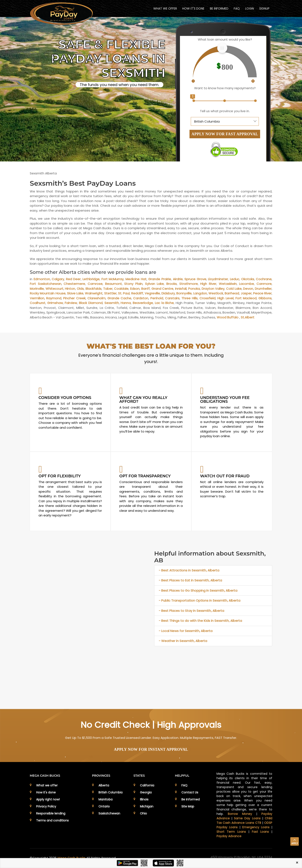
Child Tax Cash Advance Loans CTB (244, 821)
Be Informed (191, 799)
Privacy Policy (46, 806)
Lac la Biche (164, 303)
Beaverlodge (143, 303)
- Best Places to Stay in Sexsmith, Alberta (191, 611)
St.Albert (248, 317)
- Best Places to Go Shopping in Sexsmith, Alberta (198, 590)
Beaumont (113, 284)
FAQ (236, 8)
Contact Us (190, 792)
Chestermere (74, 284)
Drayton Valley (213, 289)
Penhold (157, 298)
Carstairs (172, 298)
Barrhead (232, 293)
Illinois (144, 799)
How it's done (46, 792)
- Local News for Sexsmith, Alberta (186, 631)
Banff (145, 289)
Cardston (141, 298)
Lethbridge (91, 279)
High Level (225, 298)
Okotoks (248, 279)
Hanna (126, 303)
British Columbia (110, 792)
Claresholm (96, 298)
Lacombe (246, 284)
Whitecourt (54, 289)
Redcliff (137, 293)
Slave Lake (75, 293)
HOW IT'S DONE (193, 8)
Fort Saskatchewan (46, 284)
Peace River (262, 293)
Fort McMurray (113, 279)
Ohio (143, 813)
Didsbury (168, 293)
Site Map (188, 806)
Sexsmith (112, 303)
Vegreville (152, 293)
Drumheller (263, 289)
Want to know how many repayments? (225, 88)
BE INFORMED (219, 8)
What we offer (47, 785)
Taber (108, 289)
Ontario (104, 806)
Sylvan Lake (155, 284)
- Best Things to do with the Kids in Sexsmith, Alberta (200, 621)
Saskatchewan (109, 813)
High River (208, 284)
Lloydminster (218, 279)
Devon (248, 289)
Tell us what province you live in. (225, 111)
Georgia (146, 792)
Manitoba (105, 799)
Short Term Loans (231, 832)
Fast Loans (260, 832)
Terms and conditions (52, 820)
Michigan (147, 806)
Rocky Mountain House (48, 293)
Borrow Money (240, 814)
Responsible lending (51, 813)
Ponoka (194, 289)
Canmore (264, 284)
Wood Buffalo (228, 317)
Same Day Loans (247, 818)
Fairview (71, 303)
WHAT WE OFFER (165, 8)
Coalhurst (38, 303)
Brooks (172, 284)
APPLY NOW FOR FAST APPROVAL (225, 134)
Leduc (235, 279)
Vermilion (37, 298)
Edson (135, 289)
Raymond (54, 298)
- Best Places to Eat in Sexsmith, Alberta (190, 580)
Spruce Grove (195, 279)
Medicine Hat (136, 279)
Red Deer (73, 279)
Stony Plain (133, 284)
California (147, 785)
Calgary (58, 279)
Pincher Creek (74, 298)
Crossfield (207, 298)
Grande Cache (119, 298)
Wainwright (94, 293)
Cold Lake (234, 289)
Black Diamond (91, 303)
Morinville (37, 289)
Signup (264, 8)
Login (249, 8)
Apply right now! (48, 799)
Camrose (95, 284)
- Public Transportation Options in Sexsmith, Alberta (199, 600)
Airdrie (178, 279)
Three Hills (189, 298)
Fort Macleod (246, 298)
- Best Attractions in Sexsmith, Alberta (189, 570)
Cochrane (264, 279)
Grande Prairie (160, 279)
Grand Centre (162, 289)
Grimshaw (55, 303)
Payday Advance (229, 836)
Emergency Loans (256, 827)
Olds (80, 289)
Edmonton (42, 279)
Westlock (216, 293)
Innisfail (181, 289)
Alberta (104, 785)
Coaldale (121, 289)
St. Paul (124, 293)
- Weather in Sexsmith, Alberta (183, 641)
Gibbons (265, 298)
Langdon (200, 293)
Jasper (246, 293)
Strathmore (189, 284)
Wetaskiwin (228, 284)
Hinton (70, 289)
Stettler (110, 293)
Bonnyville (184, 293)
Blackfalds (93, 289)
